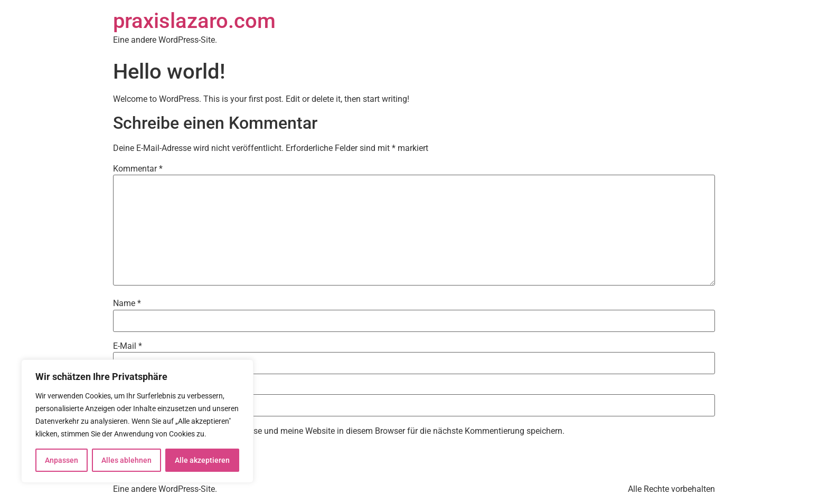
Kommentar (138, 169)
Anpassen (62, 460)
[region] (137, 421)
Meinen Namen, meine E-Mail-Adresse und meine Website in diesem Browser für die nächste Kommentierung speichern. (343, 431)
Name (127, 303)
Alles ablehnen (126, 460)
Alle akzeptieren (202, 460)
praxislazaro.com (194, 21)
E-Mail (128, 346)
